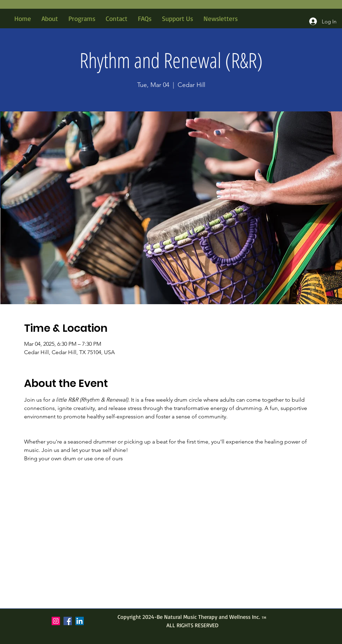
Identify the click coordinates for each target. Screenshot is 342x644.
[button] (82, 19)
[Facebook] (68, 621)
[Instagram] (56, 621)
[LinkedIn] (80, 621)
